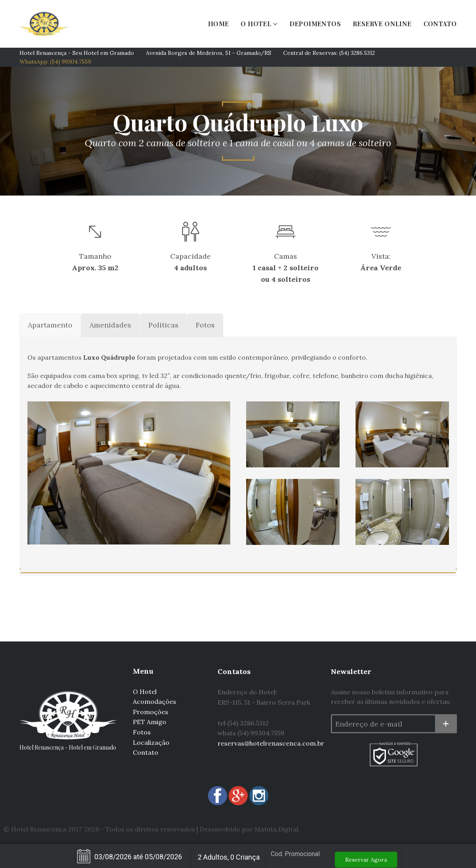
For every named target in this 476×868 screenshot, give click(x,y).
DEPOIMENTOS (315, 24)
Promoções (151, 712)
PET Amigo (150, 722)
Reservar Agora (366, 860)
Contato (146, 752)
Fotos (142, 732)
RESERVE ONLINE (382, 24)
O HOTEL (256, 24)
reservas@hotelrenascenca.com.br (271, 743)
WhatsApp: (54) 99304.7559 (55, 62)
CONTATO (440, 24)
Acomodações (154, 701)
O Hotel (145, 692)
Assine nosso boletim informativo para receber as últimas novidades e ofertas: (391, 697)
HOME (219, 24)
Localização (151, 742)
